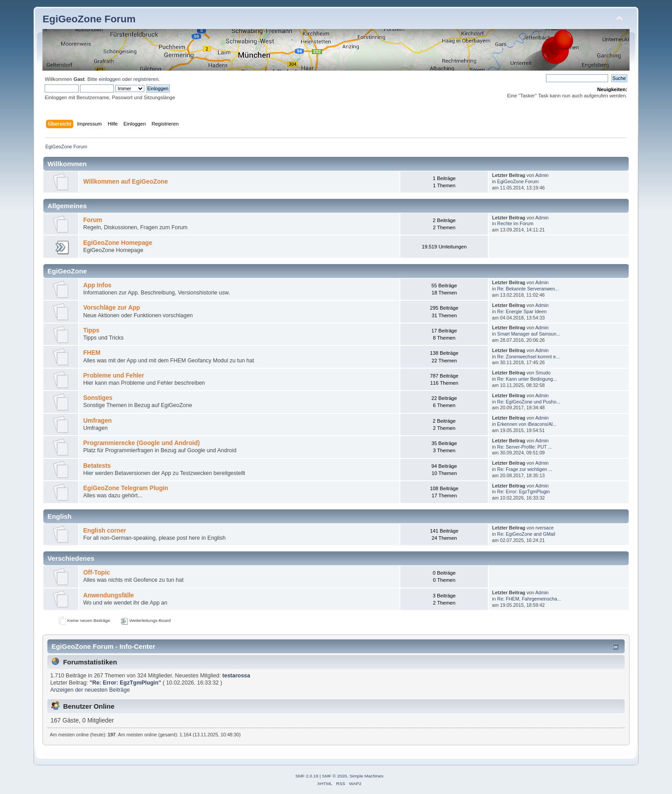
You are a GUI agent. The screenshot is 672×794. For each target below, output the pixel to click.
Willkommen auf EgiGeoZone (126, 182)
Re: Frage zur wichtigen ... (525, 469)
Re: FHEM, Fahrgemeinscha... (529, 599)
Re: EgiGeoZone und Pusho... (529, 402)
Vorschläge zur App (111, 308)
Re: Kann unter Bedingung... (527, 379)
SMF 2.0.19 (307, 776)
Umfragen (97, 421)
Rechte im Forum (515, 223)
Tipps (91, 330)
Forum (93, 220)
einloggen (110, 79)
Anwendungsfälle (109, 595)
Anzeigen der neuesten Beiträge (90, 690)
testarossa (236, 676)
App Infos (97, 285)
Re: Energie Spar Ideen (522, 311)
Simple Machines (366, 776)
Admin (542, 175)
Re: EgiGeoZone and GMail (526, 534)
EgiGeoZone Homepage (118, 243)
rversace (545, 528)
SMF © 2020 (335, 776)
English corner (105, 531)
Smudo (543, 373)
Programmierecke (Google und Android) (141, 443)
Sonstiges (98, 398)
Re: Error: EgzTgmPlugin (524, 492)
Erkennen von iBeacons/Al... (527, 424)
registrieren (146, 79)
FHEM (92, 353)
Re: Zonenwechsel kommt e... (529, 357)
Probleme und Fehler (113, 376)
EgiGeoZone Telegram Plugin (126, 488)
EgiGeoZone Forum (89, 19)
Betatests (97, 466)
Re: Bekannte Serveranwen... (528, 289)
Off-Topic (97, 573)
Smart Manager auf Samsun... (529, 334)
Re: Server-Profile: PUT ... (525, 447)
